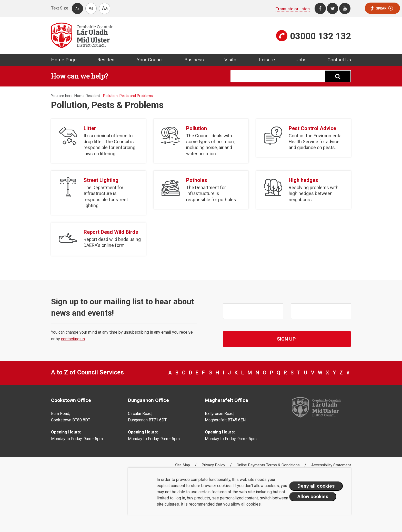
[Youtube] (345, 8)
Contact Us (339, 60)
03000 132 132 (320, 36)
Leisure (267, 60)
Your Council (150, 60)
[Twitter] (333, 8)
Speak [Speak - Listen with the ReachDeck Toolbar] (381, 8)
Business (194, 60)
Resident (107, 60)
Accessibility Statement (331, 465)
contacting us (73, 339)
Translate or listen (293, 9)
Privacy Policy (214, 465)
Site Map (183, 465)
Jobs (301, 60)
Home (79, 96)
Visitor (231, 60)
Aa (77, 8)
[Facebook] (320, 8)
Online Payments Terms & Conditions (269, 465)
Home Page (64, 60)
